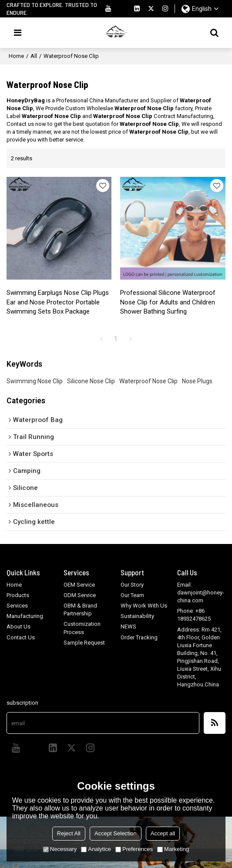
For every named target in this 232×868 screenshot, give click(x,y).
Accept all (163, 833)
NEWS (128, 627)
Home (16, 56)
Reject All (69, 833)
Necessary (60, 849)
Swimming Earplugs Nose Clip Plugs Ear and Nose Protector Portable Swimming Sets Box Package (58, 302)
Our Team (132, 595)
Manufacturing (25, 616)
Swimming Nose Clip (35, 381)
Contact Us (21, 637)
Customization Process (82, 628)
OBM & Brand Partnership (80, 610)
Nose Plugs (197, 381)
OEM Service (79, 585)
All (34, 56)
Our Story (132, 585)
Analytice (96, 849)
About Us (18, 627)
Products (18, 595)
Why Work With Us (144, 606)
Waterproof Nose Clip (148, 381)
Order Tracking (139, 637)
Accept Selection (116, 833)
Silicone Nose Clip (91, 381)
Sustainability (137, 616)
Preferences (134, 849)
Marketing (173, 849)
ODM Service (80, 595)
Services (17, 606)
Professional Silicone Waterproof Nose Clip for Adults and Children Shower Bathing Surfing (168, 302)
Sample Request (84, 643)
